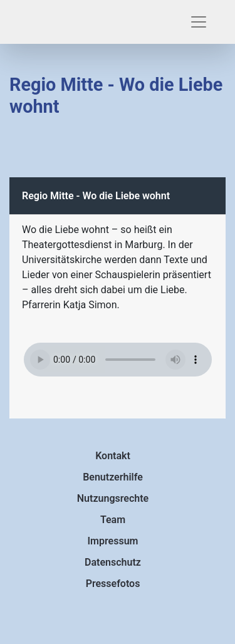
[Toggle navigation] (199, 22)
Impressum (113, 541)
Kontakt (113, 456)
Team (113, 520)
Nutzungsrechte (113, 498)
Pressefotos (113, 584)
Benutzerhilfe (113, 477)
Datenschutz (113, 562)
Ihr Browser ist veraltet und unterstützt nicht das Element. (118, 360)
